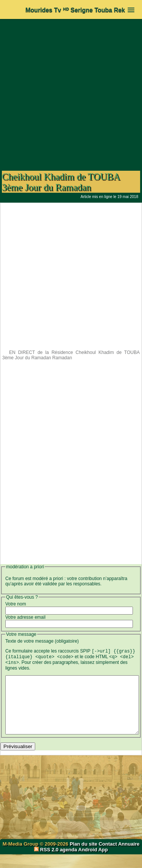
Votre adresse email (25, 617)
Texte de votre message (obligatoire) (42, 641)
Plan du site (84, 858)
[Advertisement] (71, 91)
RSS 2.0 (47, 863)
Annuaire (129, 858)
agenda (69, 863)
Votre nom (16, 604)
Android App (93, 863)
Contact (108, 858)
